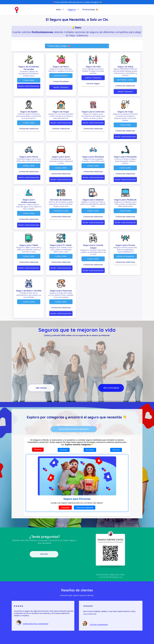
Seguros (72, 10)
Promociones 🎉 (90, 10)
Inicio (58, 10)
